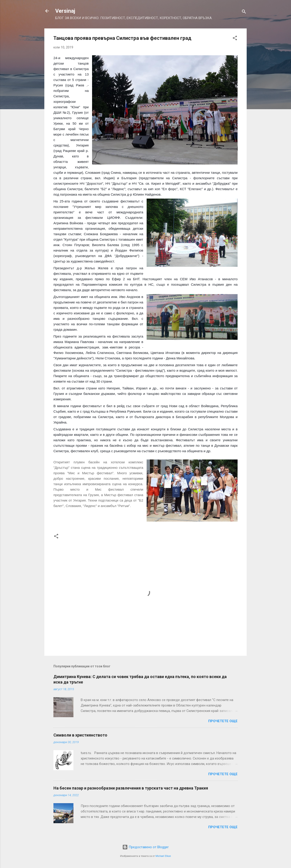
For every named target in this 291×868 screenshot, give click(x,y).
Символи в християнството (80, 735)
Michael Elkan (163, 856)
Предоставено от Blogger (145, 847)
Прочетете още (223, 721)
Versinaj (65, 11)
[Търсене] (244, 12)
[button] (235, 39)
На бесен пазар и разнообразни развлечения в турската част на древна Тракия (131, 788)
